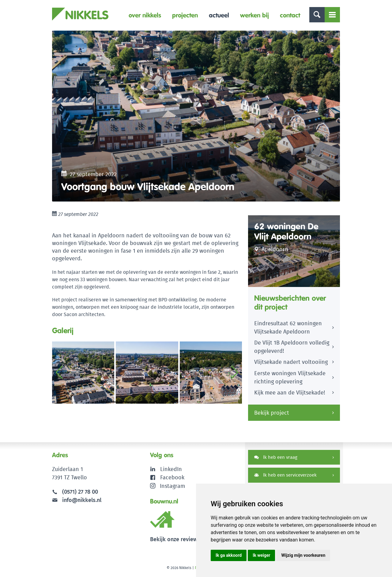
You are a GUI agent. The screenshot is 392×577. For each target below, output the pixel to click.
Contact (290, 15)
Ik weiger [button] (261, 555)
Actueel (219, 15)
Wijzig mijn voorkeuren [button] (303, 555)
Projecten (185, 15)
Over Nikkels (145, 15)
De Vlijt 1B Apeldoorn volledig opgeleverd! (292, 348)
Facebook (172, 479)
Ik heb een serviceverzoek (285, 476)
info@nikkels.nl (77, 501)
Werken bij (254, 15)
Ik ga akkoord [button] (229, 555)
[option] (196, 117)
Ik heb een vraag (276, 458)
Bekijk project (272, 414)
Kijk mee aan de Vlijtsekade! (290, 394)
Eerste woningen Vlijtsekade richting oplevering (290, 379)
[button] (235, 374)
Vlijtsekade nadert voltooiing (291, 363)
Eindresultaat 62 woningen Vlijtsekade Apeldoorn (288, 329)
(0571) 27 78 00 (80, 493)
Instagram (168, 487)
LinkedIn (171, 470)
